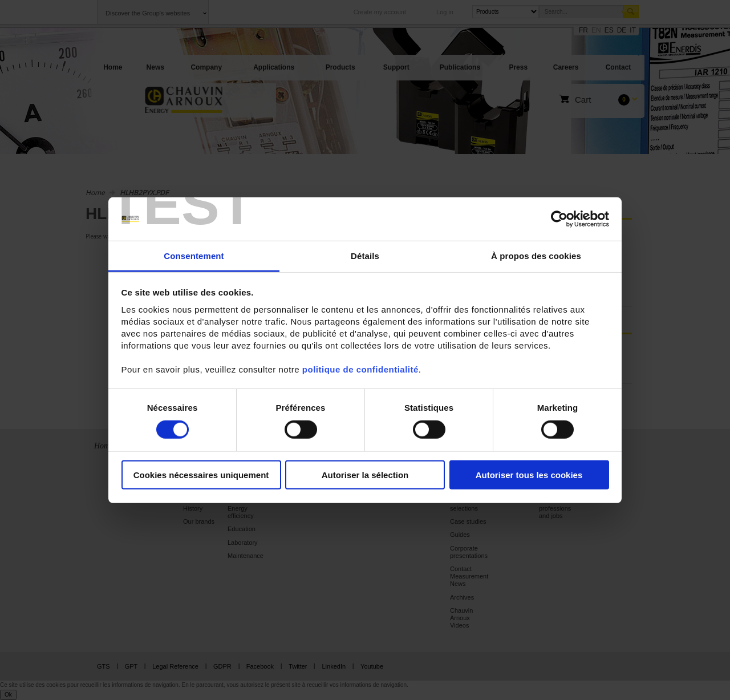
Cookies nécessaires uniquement (201, 475)
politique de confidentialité (360, 369)
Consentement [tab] (194, 256)
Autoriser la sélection (365, 475)
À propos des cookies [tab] (536, 256)
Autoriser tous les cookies (529, 475)
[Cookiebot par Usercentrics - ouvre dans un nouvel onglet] (559, 219)
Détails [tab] (365, 256)
